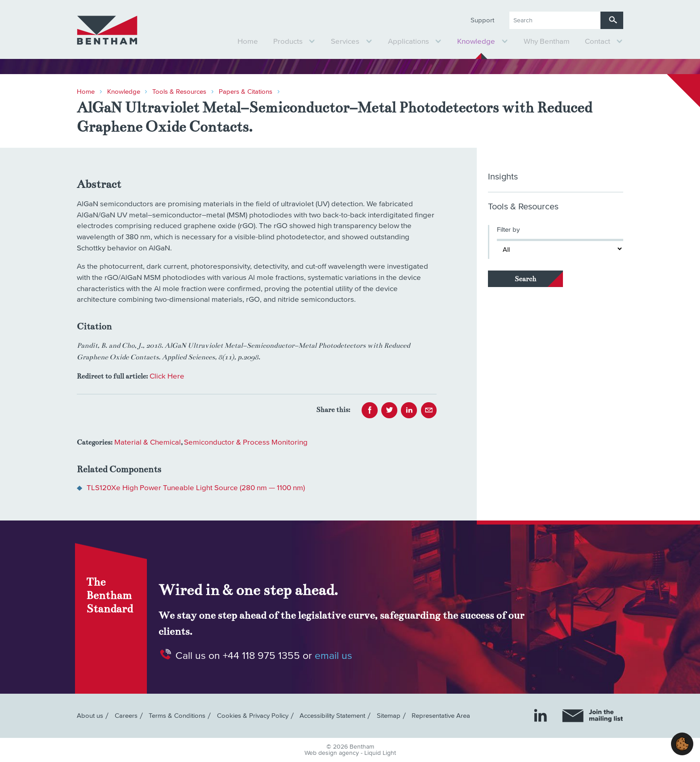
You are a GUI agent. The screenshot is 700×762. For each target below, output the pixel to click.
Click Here (167, 377)
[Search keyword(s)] (555, 20)
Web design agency (333, 753)
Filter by (508, 230)
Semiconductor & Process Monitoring (246, 443)
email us (333, 656)
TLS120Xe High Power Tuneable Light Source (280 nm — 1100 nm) (196, 488)
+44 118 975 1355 (261, 656)
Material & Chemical (148, 443)
